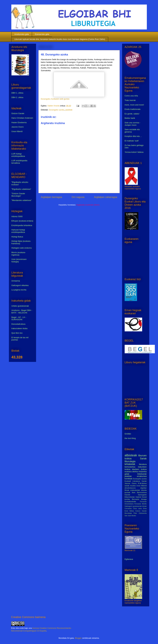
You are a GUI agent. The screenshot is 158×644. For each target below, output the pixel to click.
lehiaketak (130, 464)
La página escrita (19, 290)
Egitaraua (129, 559)
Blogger (78, 638)
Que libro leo (17, 333)
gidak (127, 474)
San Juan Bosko (130, 516)
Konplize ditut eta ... (133, 136)
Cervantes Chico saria (133, 509)
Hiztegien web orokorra (22, 248)
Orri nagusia (78, 197)
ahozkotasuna (130, 488)
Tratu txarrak (130, 100)
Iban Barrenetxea (139, 492)
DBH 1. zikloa (17, 93)
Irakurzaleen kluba (19, 328)
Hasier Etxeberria (19, 122)
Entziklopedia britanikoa (22, 225)
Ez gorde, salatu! (132, 114)
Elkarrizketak (130, 497)
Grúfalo (128, 434)
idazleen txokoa (139, 469)
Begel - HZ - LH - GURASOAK (19, 318)
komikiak (128, 479)
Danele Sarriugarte (136, 495)
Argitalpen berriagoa (51, 197)
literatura (143, 464)
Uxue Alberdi (17, 131)
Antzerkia (142, 472)
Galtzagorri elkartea (20, 285)
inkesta (144, 490)
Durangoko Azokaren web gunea (55, 99)
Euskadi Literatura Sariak (136, 481)
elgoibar (144, 488)
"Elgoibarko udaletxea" (21, 189)
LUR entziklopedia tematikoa (19, 162)
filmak (127, 490)
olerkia (135, 472)
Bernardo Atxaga (139, 499)
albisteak (131, 455)
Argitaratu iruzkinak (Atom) (88, 205)
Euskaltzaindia (130, 501)
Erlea (145, 509)
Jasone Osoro (18, 127)
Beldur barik (130, 118)
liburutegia (130, 461)
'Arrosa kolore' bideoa (134, 152)
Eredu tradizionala (133, 109)
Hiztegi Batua (17, 237)
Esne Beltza (129, 511)
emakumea (142, 476)
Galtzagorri (128, 506)
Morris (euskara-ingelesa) (19, 254)
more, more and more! (134, 105)
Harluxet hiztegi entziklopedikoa (18, 231)
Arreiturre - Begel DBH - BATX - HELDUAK (22, 311)
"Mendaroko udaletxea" (22, 200)
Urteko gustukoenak (20, 306)
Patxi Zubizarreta (140, 513)
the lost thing (130, 438)
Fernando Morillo (140, 504)
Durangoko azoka (57, 110)
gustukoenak (137, 506)
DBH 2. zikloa (17, 97)
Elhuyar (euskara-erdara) (22, 221)
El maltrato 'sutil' (132, 141)
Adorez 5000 (17, 216)
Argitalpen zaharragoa (106, 197)
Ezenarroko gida (42, 34)
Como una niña (131, 96)
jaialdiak (69, 110)
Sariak (143, 459)
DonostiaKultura (18, 324)
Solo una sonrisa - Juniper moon (133, 124)
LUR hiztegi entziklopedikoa (18, 155)
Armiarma (16, 281)
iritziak (144, 506)
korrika (127, 499)
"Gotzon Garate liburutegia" (18, 195)
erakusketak (135, 490)
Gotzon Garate (18, 113)
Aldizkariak (142, 474)
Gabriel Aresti (141, 497)
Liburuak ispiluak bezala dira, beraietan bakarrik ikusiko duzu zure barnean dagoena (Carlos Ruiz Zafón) (60, 39)
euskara (128, 472)
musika (133, 486)
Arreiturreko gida (22, 34)
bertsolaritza (130, 467)
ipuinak (127, 492)
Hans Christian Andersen (22, 118)
